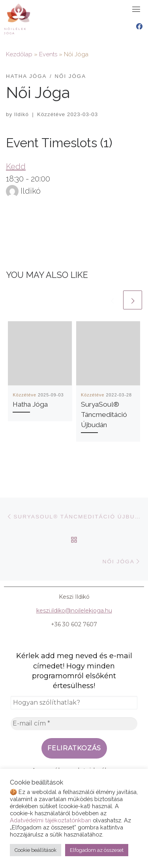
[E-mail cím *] (74, 724)
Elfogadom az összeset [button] (97, 850)
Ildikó (22, 114)
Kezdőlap (19, 54)
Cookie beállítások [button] (36, 850)
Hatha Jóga (30, 404)
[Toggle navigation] (136, 9)
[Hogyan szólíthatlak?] (74, 703)
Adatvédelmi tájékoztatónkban (51, 820)
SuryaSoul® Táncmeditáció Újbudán (104, 415)
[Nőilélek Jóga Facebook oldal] (139, 27)
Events (48, 54)
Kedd (16, 167)
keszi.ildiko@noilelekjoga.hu (74, 611)
